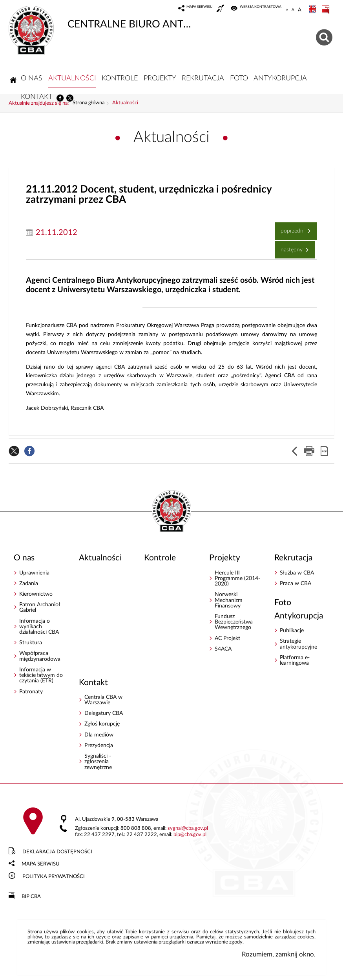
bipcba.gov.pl (190, 835)
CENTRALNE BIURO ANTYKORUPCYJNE (101, 18)
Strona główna (88, 103)
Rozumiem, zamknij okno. (279, 954)
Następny (289, 246)
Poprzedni (290, 228)
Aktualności (125, 103)
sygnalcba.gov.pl (188, 828)
